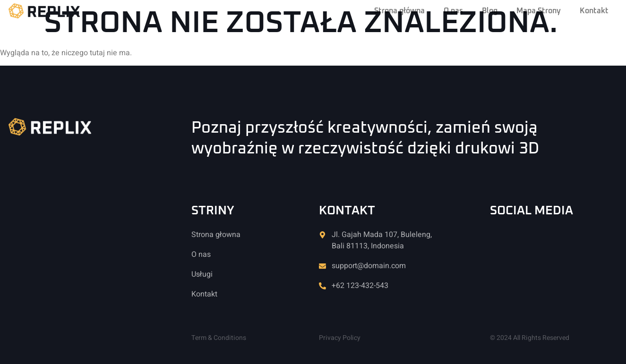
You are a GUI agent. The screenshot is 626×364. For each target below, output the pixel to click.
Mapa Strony (539, 11)
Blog (490, 11)
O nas (453, 11)
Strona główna (399, 11)
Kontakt (594, 11)
